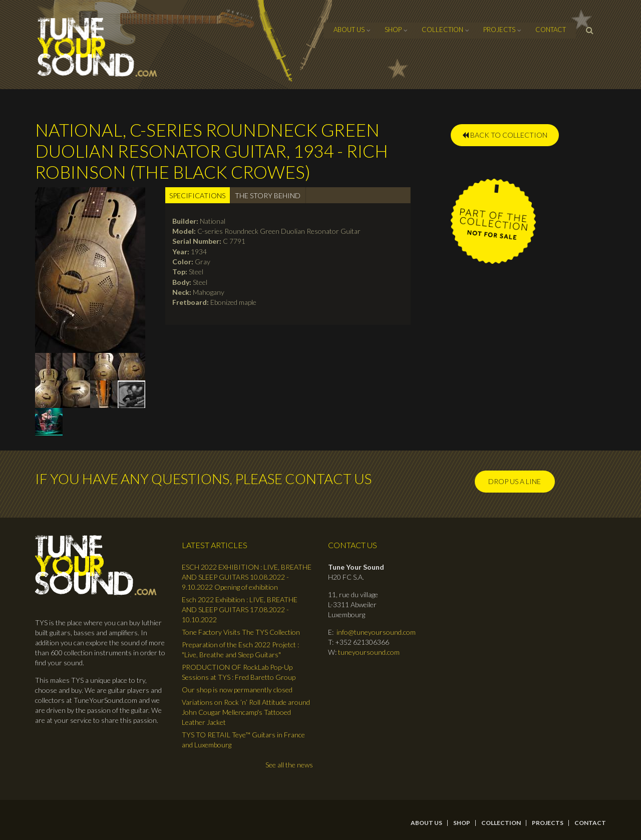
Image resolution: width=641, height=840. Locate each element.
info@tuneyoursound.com (376, 632)
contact (551, 30)
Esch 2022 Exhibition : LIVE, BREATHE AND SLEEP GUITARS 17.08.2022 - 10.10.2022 (240, 609)
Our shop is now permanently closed (237, 690)
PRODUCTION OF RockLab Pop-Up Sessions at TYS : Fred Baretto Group (239, 672)
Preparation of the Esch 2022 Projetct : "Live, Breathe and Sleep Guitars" (240, 650)
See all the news (289, 765)
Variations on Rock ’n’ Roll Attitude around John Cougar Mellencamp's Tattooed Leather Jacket (246, 712)
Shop (393, 30)
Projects (499, 30)
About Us (349, 30)
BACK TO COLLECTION (505, 135)
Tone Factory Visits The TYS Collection (241, 632)
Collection (442, 30)
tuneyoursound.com (369, 652)
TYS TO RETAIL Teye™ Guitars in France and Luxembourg (243, 740)
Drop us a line (515, 481)
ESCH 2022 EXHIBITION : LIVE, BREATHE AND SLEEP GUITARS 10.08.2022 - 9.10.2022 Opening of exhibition (247, 577)
